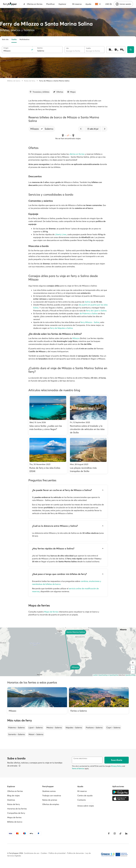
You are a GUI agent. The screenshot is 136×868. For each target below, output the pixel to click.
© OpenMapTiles (113, 675)
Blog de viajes (13, 796)
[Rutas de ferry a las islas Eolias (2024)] (48, 455)
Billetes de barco (14, 81)
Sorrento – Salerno (17, 734)
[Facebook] (109, 833)
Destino (40, 48)
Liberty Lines (61, 234)
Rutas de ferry (30, 81)
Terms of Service (78, 769)
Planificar (51, 4)
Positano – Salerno (94, 728)
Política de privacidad (57, 853)
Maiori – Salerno (36, 734)
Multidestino (24, 39)
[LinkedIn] (126, 833)
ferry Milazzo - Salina (90, 322)
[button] (42, 129)
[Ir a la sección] (39, 92)
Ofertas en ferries (33, 4)
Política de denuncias (75, 853)
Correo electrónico (80, 758)
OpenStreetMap (130, 675)
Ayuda (88, 4)
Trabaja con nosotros (52, 796)
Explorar (62, 4)
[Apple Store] (121, 798)
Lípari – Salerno (36, 728)
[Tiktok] (120, 833)
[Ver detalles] (20, 766)
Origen (6, 48)
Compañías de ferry (16, 813)
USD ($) (108, 4)
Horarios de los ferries (17, 809)
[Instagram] (115, 833)
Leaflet (95, 675)
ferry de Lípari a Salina (96, 311)
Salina (88, 302)
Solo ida (5, 39)
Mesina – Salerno (54, 728)
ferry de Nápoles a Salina (61, 328)
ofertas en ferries (77, 154)
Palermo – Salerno (16, 728)
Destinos (11, 800)
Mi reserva (77, 4)
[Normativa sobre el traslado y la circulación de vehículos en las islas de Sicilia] (88, 415)
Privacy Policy (116, 766)
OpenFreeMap (103, 675)
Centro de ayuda (85, 796)
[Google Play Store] (121, 792)
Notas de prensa (50, 800)
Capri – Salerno (113, 728)
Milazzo (76, 338)
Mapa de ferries (51, 612)
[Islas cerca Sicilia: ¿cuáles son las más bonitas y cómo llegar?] (48, 415)
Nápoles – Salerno (74, 728)
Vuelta (14, 39)
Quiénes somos (49, 791)
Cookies (44, 853)
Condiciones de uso (32, 853)
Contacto (82, 800)
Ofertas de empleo (51, 804)
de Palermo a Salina (89, 313)
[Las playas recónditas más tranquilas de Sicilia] (88, 455)
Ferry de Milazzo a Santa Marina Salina (54, 81)
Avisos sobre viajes (86, 806)
